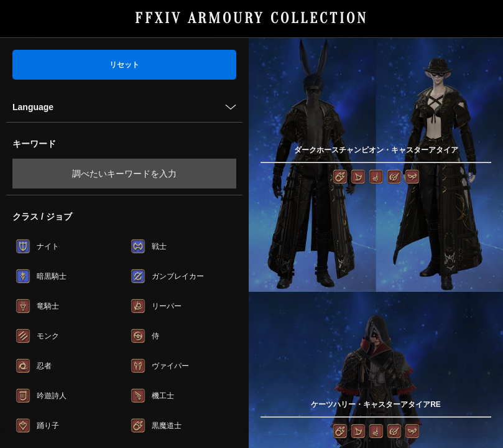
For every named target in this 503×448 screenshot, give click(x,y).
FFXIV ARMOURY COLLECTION (251, 18)
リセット (124, 65)
